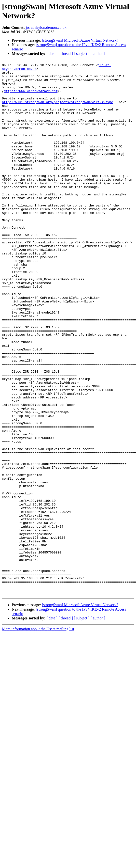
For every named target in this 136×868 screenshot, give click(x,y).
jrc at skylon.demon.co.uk (46, 27)
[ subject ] (82, 54)
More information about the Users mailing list (38, 735)
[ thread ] (66, 54)
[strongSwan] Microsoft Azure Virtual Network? (80, 40)
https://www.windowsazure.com (31, 97)
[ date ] (52, 54)
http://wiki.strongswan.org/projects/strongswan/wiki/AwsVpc (57, 110)
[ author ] (98, 54)
